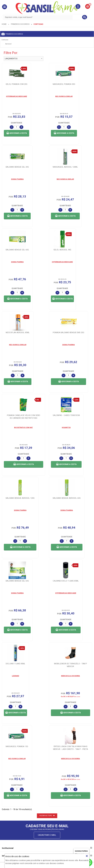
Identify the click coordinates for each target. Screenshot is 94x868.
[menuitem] (4, 24)
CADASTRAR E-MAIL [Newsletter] (47, 781)
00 (90, 4)
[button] (5, 7)
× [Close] (87, 856)
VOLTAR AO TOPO (47, 762)
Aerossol (8, 44)
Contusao (5, 40)
